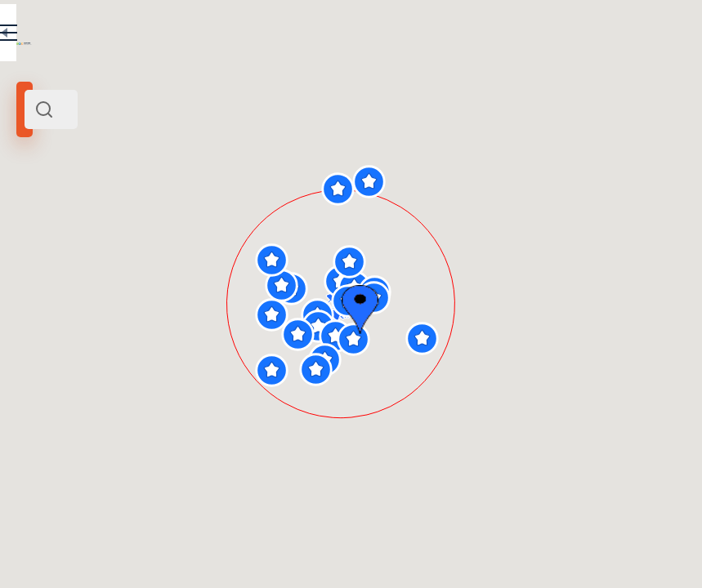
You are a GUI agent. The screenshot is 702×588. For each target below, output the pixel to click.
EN (277, 36)
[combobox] (172, 109)
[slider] (38, 296)
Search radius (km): (57, 269)
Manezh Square (59, 223)
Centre (252, 223)
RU (242, 36)
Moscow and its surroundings (167, 223)
